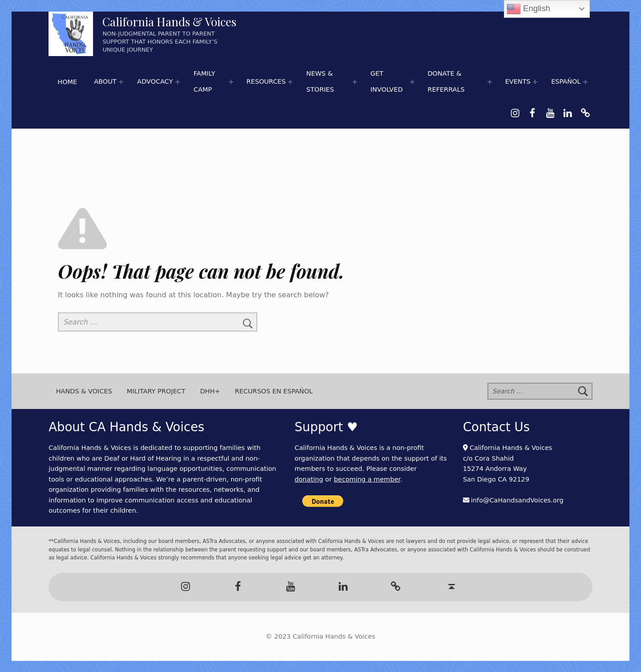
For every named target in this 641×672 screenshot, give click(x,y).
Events (518, 81)
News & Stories (320, 81)
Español (566, 81)
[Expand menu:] (121, 82)
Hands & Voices (84, 391)
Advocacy (155, 81)
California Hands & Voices (169, 22)
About (105, 81)
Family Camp (205, 81)
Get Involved (387, 81)
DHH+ (210, 391)
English (528, 9)
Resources (266, 81)
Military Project (156, 391)
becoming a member (367, 479)
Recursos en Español (274, 391)
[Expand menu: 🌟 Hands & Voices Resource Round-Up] (290, 82)
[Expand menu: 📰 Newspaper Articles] (355, 82)
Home (67, 82)
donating (309, 479)
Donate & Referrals (446, 81)
